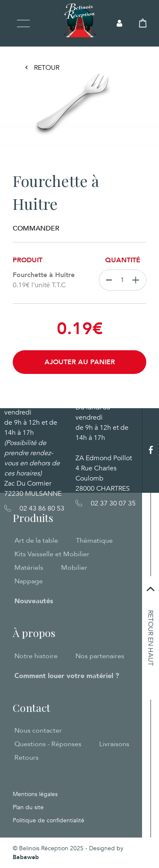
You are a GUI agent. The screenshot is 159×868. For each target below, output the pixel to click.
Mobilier (74, 568)
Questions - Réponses (48, 744)
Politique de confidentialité (49, 820)
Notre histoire (36, 656)
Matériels (29, 568)
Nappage (29, 581)
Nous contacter (38, 731)
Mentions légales (35, 794)
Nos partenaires (100, 656)
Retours (26, 758)
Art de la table (36, 541)
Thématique (94, 541)
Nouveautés (34, 601)
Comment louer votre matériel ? (67, 676)
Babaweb (26, 857)
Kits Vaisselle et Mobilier (52, 554)
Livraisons (114, 744)
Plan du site (28, 807)
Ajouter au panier (80, 362)
